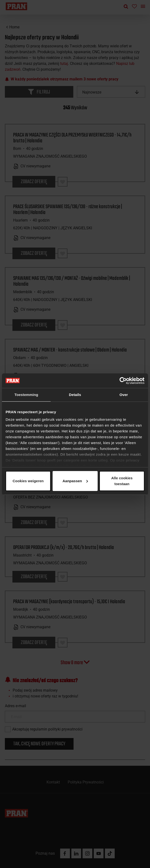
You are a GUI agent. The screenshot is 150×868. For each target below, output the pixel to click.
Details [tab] (75, 395)
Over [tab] (124, 395)
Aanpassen (74, 481)
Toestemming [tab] (26, 395)
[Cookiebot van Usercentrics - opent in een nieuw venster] (123, 381)
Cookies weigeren (120, 481)
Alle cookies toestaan (28, 481)
